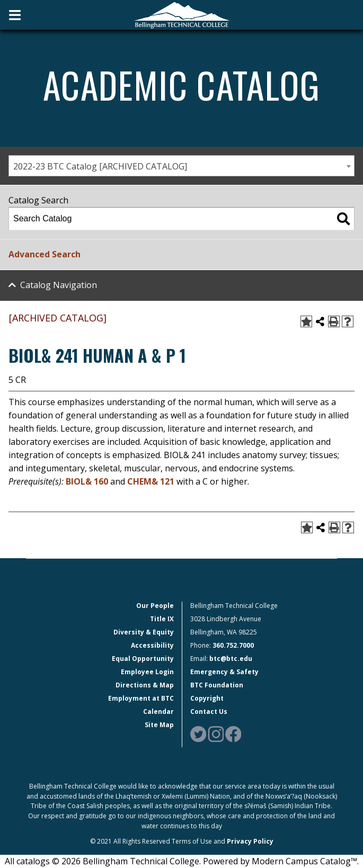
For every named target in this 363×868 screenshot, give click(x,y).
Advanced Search (45, 254)
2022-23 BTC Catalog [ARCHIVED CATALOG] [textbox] (100, 166)
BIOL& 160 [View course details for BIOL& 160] (87, 481)
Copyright (207, 698)
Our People (155, 606)
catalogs (33, 861)
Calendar (158, 712)
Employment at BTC (141, 698)
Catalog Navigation (59, 285)
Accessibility (152, 645)
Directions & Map (145, 685)
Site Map (159, 725)
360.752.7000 (233, 645)
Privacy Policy (250, 841)
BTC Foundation (217, 685)
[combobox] (181, 166)
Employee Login (147, 672)
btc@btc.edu (231, 659)
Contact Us (209, 712)
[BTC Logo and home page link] (182, 15)
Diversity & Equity (144, 632)
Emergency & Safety (224, 672)
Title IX (162, 619)
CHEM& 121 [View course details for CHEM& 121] (151, 481)
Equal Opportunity (143, 659)
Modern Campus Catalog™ (304, 861)
